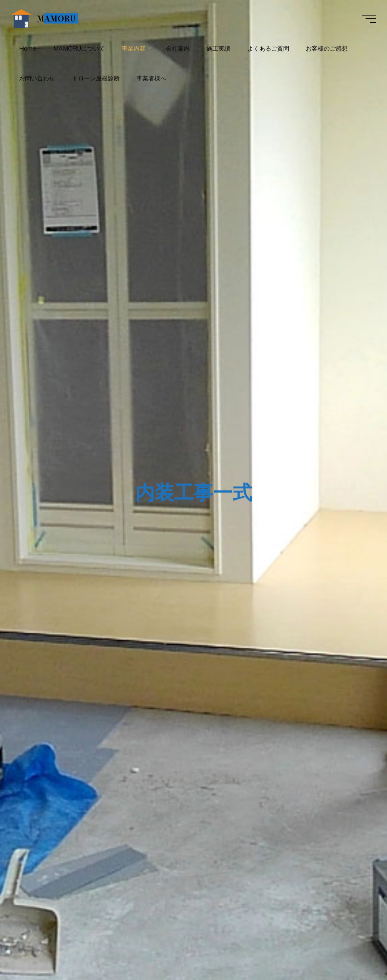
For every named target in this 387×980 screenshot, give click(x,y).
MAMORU (58, 19)
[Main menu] (368, 19)
